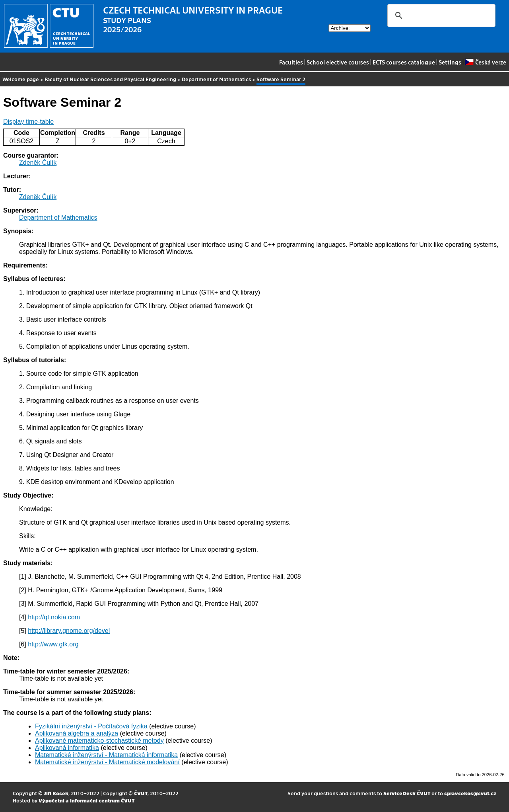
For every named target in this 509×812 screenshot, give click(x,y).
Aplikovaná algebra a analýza (77, 733)
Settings (450, 62)
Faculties (291, 62)
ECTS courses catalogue (404, 62)
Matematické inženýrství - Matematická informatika (106, 755)
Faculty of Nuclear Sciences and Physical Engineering (110, 79)
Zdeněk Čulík (38, 163)
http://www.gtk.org (53, 644)
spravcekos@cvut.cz (470, 793)
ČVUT (141, 793)
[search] (440, 16)
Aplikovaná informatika (67, 748)
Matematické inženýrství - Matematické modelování (107, 762)
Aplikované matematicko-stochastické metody (99, 741)
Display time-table (28, 122)
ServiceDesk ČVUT (407, 793)
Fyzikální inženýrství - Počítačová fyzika (91, 726)
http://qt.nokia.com (54, 617)
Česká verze (485, 62)
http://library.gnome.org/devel (69, 631)
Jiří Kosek (56, 793)
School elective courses (338, 62)
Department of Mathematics (216, 79)
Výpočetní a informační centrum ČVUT (86, 800)
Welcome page (21, 79)
